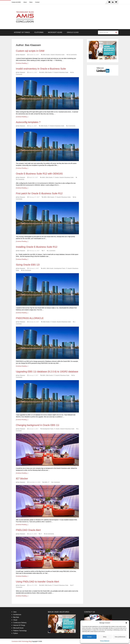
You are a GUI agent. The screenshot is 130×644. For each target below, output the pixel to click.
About (25, 2)
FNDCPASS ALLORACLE (30, 318)
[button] (126, 623)
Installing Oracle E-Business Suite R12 (37, 247)
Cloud (15, 620)
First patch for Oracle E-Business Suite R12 (39, 193)
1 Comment (52, 251)
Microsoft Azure (55, 32)
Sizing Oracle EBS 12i (28, 265)
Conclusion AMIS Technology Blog (22, 641)
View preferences (120, 637)
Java (15, 612)
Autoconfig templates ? (28, 122)
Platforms (39, 32)
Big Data (16, 617)
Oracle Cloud (73, 32)
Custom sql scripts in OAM (30, 51)
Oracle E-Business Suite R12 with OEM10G (39, 174)
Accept (89, 637)
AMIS (43, 72)
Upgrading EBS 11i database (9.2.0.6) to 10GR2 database (47, 372)
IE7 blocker (22, 479)
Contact (37, 2)
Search (116, 32)
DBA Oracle (46, 55)
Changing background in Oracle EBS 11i (38, 425)
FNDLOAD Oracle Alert (28, 530)
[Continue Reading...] (22, 63)
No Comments (72, 55)
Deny (105, 637)
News (31, 2)
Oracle (57, 177)
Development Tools (60, 268)
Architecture (17, 615)
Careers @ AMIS (16, 2)
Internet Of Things (22, 32)
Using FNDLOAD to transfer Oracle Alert (37, 582)
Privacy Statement (105, 641)
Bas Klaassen (21, 55)
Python (16, 633)
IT (53, 72)
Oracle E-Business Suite (57, 55)
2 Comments (72, 126)
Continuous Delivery (20, 623)
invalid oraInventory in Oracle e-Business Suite (41, 69)
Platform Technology (20, 631)
